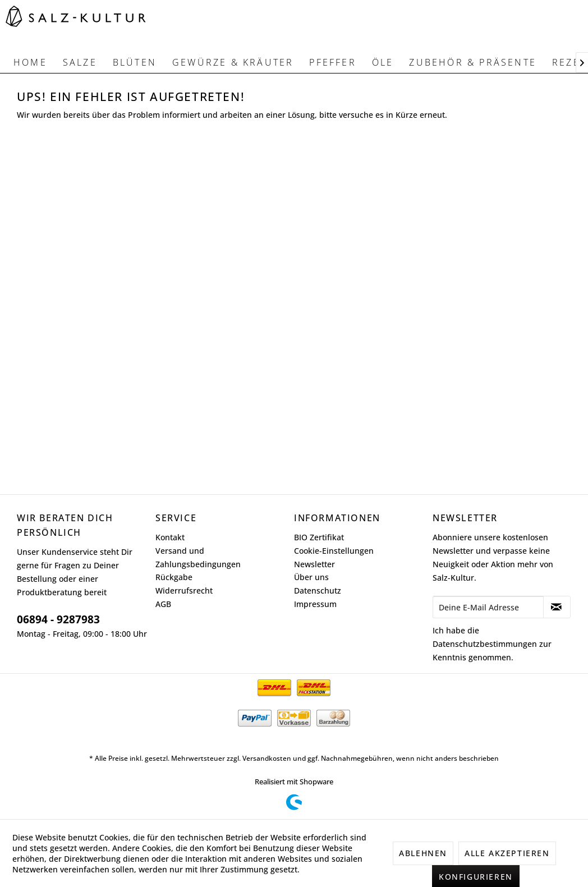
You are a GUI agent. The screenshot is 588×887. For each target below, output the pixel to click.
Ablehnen (423, 853)
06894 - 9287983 (58, 619)
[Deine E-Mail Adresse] (488, 607)
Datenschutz (318, 590)
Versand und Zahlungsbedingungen (198, 557)
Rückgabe (174, 577)
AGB (163, 604)
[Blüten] (135, 62)
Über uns (311, 577)
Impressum (315, 604)
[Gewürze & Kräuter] (233, 62)
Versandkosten (267, 758)
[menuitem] (30, 62)
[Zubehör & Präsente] (473, 62)
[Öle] (383, 62)
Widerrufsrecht (184, 590)
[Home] (30, 62)
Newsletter (314, 564)
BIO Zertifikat (319, 537)
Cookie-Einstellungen (334, 551)
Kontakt (170, 537)
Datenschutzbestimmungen (485, 644)
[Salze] (80, 62)
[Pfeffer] (332, 62)
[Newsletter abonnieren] (557, 607)
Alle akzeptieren (507, 853)
